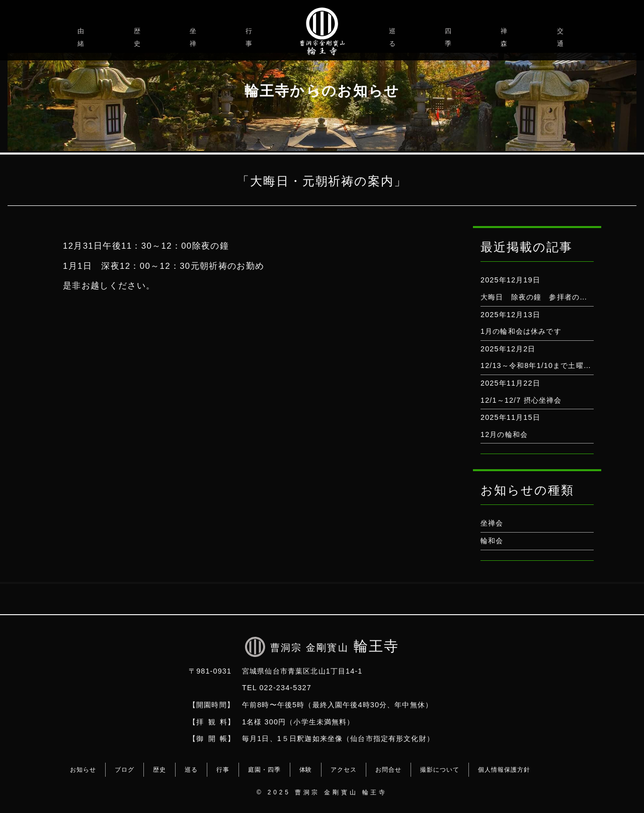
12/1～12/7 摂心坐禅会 (521, 400)
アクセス (344, 770)
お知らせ (83, 770)
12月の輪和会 (504, 434)
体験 (306, 770)
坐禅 (194, 37)
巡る (394, 37)
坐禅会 (492, 523)
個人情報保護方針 (504, 770)
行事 (250, 37)
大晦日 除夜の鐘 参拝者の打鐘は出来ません (560, 297)
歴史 (139, 37)
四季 (450, 37)
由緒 (82, 37)
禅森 (505, 37)
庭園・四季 (264, 770)
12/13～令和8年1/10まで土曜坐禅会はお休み (559, 365)
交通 (562, 37)
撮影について (440, 770)
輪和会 (492, 541)
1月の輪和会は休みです (521, 331)
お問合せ (388, 770)
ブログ (125, 770)
